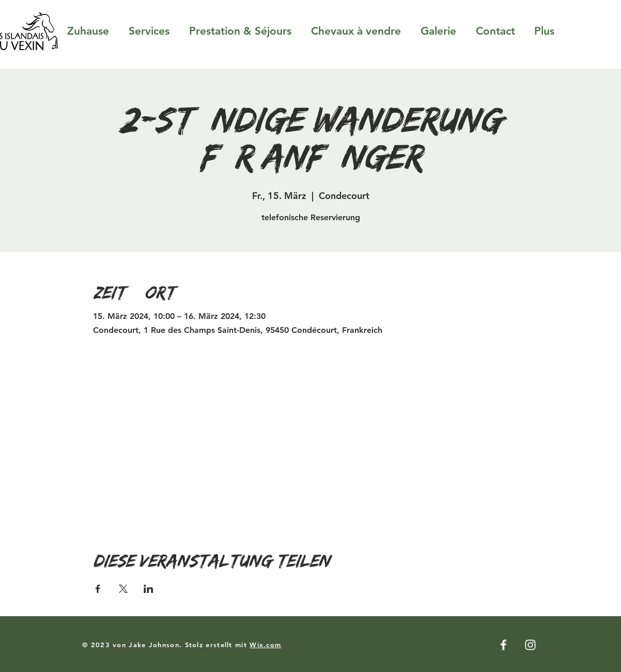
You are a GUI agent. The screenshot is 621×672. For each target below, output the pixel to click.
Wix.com (265, 645)
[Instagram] (530, 645)
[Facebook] (503, 645)
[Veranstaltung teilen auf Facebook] (98, 589)
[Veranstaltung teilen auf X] (123, 589)
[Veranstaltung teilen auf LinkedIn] (149, 589)
